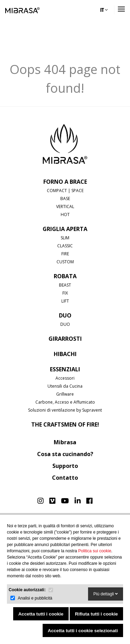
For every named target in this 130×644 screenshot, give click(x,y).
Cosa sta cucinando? (65, 454)
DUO (65, 315)
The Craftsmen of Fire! (65, 424)
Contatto (65, 478)
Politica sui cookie (94, 551)
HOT (65, 214)
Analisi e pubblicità (35, 598)
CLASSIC (65, 246)
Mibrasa (65, 442)
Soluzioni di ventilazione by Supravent (65, 410)
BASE (65, 199)
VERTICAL (65, 207)
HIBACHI (65, 354)
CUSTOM (65, 262)
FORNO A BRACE (65, 182)
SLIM (65, 238)
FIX (65, 293)
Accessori (65, 378)
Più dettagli (106, 594)
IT (104, 10)
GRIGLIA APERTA (65, 229)
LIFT (65, 301)
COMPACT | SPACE (65, 191)
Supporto (65, 466)
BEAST (65, 285)
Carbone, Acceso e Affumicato (65, 402)
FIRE (65, 254)
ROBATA (65, 276)
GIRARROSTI (65, 339)
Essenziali (65, 369)
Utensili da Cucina (65, 386)
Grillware (65, 394)
